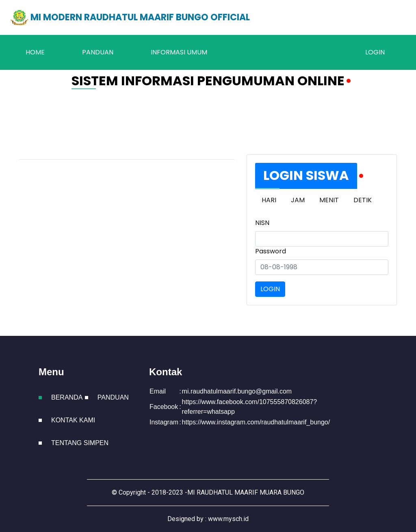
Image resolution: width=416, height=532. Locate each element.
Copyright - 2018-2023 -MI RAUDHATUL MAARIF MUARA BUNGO (211, 492)
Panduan (98, 52)
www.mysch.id (228, 519)
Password (271, 251)
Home (35, 52)
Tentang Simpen (80, 443)
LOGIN (375, 52)
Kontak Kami (73, 420)
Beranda (67, 397)
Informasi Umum (179, 52)
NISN (262, 223)
